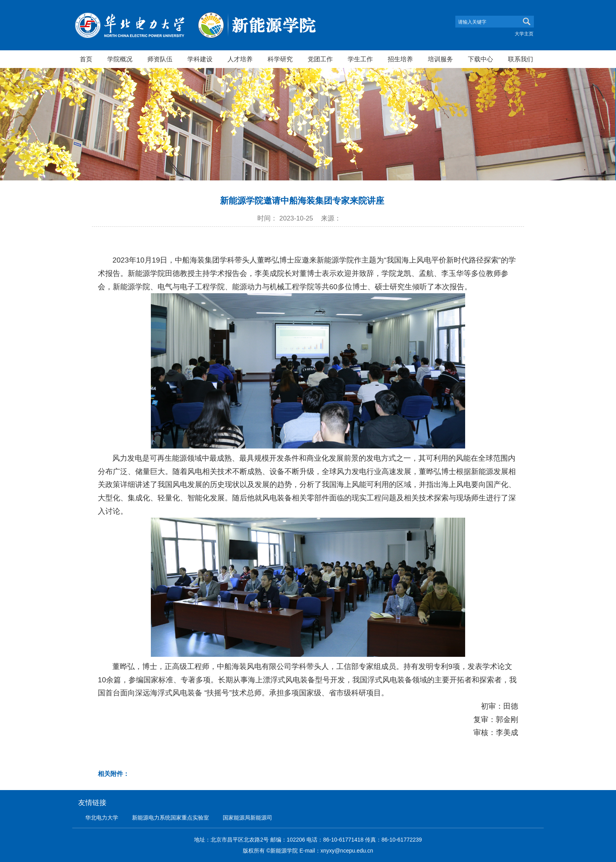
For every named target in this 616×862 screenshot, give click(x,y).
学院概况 (120, 59)
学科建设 (200, 59)
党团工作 (320, 59)
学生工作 (360, 59)
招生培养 (400, 59)
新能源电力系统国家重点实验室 (170, 818)
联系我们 (521, 59)
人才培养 (240, 59)
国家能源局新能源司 (247, 818)
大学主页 (524, 34)
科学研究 (280, 59)
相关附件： (114, 774)
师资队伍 (160, 59)
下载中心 (480, 59)
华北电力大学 (102, 818)
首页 (86, 59)
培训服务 (440, 59)
